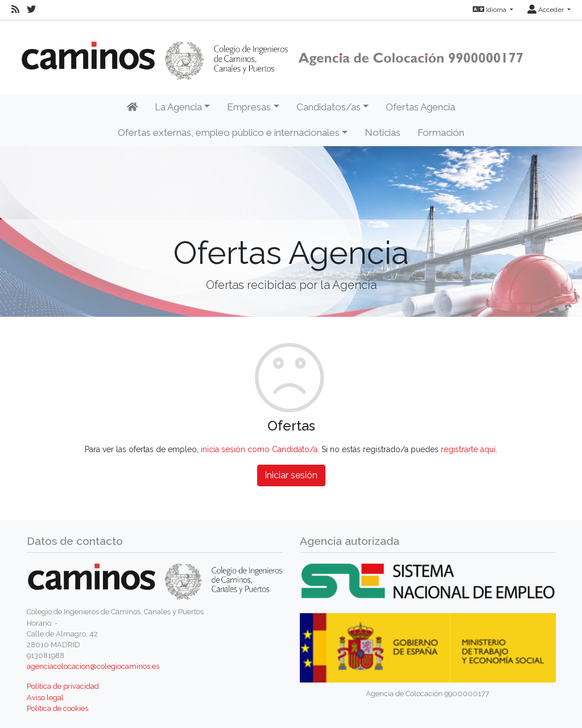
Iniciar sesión (291, 475)
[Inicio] (132, 107)
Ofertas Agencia (420, 107)
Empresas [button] (249, 107)
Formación (441, 133)
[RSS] (15, 10)
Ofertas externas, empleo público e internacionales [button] (229, 133)
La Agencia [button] (178, 107)
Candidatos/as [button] (329, 107)
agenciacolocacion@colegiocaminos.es (93, 666)
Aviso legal (45, 698)
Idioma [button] (490, 10)
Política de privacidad (63, 686)
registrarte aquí (468, 449)
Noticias (383, 133)
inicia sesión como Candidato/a (259, 449)
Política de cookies (57, 708)
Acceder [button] (546, 10)
